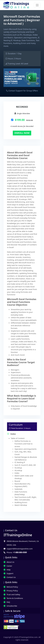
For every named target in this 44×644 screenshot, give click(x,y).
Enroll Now (22, 133)
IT (18, 535)
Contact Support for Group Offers (23, 91)
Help (7, 570)
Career (8, 566)
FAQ (7, 602)
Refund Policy (11, 587)
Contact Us (10, 577)
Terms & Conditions (13, 598)
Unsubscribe (10, 606)
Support (8, 573)
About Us (9, 562)
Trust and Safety (12, 594)
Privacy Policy (11, 591)
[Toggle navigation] (37, 5)
